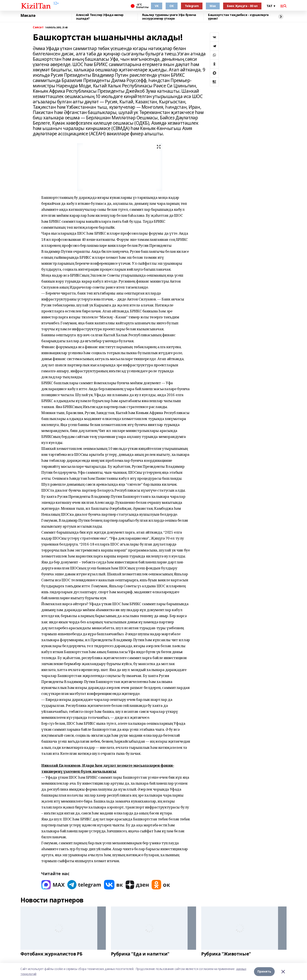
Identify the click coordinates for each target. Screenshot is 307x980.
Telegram (192, 6)
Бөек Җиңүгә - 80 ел (242, 6)
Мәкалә (28, 16)
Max (213, 6)
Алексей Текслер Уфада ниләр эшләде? (100, 17)
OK (171, 6)
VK (157, 6)
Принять (264, 971)
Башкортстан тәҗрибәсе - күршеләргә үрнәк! (238, 17)
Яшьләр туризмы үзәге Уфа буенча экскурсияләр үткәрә (169, 17)
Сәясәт (38, 27)
